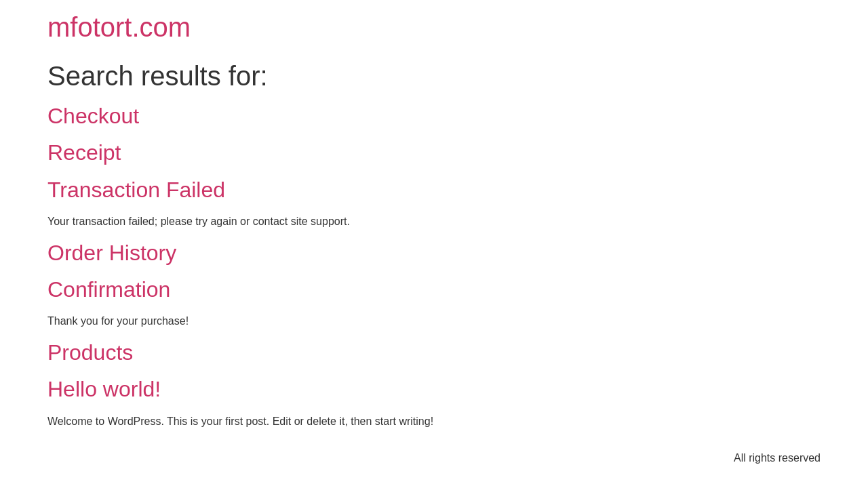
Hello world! (104, 389)
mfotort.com (119, 27)
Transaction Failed (136, 190)
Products (90, 352)
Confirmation (109, 289)
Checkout (93, 116)
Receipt (84, 152)
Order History (112, 253)
